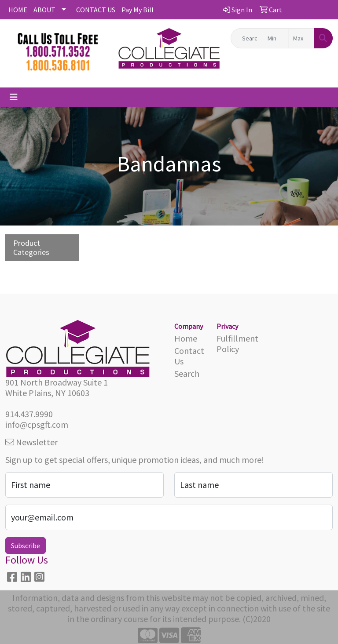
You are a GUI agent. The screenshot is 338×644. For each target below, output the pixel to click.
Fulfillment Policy (232, 344)
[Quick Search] (247, 38)
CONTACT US (96, 10)
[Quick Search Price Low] (276, 38)
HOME (18, 10)
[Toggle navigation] (14, 97)
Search (187, 373)
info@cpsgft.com (37, 424)
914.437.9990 (29, 414)
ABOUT (44, 10)
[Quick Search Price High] (301, 38)
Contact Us (189, 356)
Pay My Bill (138, 10)
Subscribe (26, 546)
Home (186, 338)
